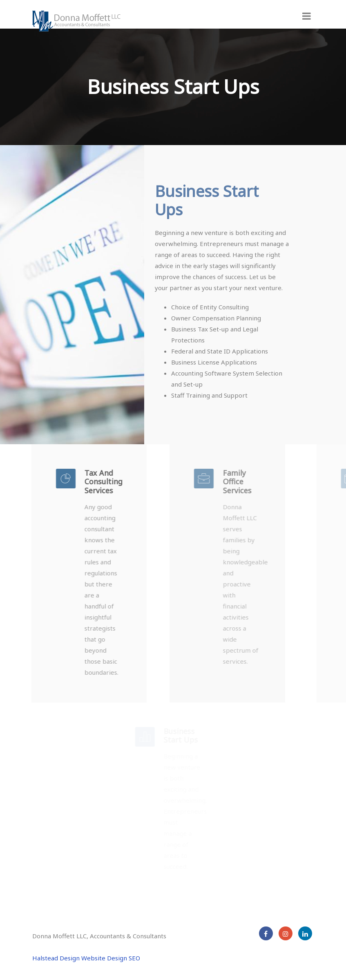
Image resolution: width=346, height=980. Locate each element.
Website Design (104, 958)
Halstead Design (56, 958)
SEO (134, 958)
